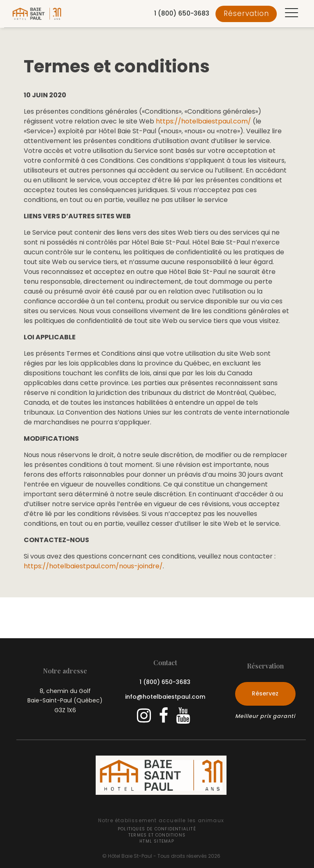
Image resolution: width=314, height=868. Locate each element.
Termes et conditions (157, 835)
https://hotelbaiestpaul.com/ (203, 121)
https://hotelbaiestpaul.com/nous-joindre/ (93, 566)
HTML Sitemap (157, 841)
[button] (292, 14)
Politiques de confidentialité (157, 829)
